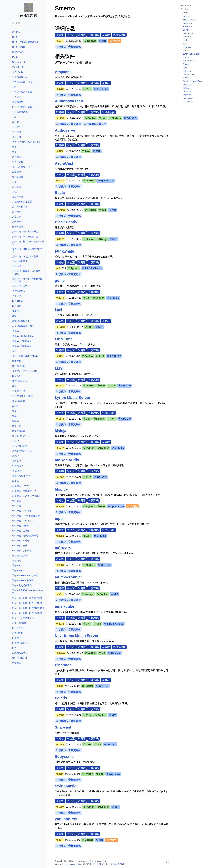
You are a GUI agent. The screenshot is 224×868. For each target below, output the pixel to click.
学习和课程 (18, 162)
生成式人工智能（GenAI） (25, 371)
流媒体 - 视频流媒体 (22, 341)
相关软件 (119, 35)
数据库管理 (18, 227)
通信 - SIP (17, 570)
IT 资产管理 (18, 52)
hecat (66, 864)
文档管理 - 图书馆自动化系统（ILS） (26, 273)
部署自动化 (18, 633)
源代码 (94, 35)
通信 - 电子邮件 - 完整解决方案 (27, 598)
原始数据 (121, 864)
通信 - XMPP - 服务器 (23, 580)
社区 (71, 35)
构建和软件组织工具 (22, 321)
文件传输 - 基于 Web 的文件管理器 (28, 243)
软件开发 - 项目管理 (22, 551)
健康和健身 (18, 102)
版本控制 (17, 361)
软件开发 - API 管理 (22, 511)
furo (80, 864)
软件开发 (17, 506)
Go (86, 298)
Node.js (90, 41)
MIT (103, 41)
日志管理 (17, 296)
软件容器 (17, 501)
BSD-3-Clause (92, 268)
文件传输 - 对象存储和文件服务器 (27, 250)
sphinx (72, 864)
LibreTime (64, 339)
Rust (86, 151)
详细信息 (184, 9)
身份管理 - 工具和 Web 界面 (26, 496)
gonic (60, 280)
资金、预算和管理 (21, 476)
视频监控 (17, 461)
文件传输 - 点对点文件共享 (25, 256)
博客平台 (17, 137)
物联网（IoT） (19, 366)
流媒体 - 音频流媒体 (22, 346)
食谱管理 (17, 663)
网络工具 (17, 426)
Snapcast (63, 727)
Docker (90, 118)
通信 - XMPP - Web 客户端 (25, 575)
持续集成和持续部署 (22, 202)
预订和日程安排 (20, 658)
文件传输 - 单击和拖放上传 (25, 236)
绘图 (14, 411)
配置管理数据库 (20, 643)
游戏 (14, 351)
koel (58, 310)
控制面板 (17, 212)
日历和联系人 (19, 291)
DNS (15, 37)
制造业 (16, 122)
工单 (14, 182)
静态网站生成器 (20, 653)
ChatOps (17, 32)
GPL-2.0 (125, 419)
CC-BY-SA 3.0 (95, 864)
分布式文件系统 (20, 112)
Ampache (63, 72)
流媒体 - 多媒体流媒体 (23, 336)
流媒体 (16, 331)
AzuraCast (64, 163)
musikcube (64, 606)
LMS (59, 368)
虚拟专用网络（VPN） (23, 451)
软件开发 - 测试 (20, 546)
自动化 (16, 441)
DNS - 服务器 (19, 47)
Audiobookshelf (69, 101)
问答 (60, 35)
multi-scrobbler (68, 577)
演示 (106, 35)
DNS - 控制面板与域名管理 (25, 42)
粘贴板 (16, 406)
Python (90, 210)
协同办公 (17, 132)
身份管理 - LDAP (20, 486)
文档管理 (17, 266)
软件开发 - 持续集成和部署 (25, 536)
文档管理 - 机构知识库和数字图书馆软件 (27, 280)
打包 (14, 192)
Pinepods (63, 665)
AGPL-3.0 (101, 89)
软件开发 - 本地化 (21, 541)
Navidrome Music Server (77, 636)
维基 (14, 416)
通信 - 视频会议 (20, 623)
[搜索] (28, 23)
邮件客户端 (18, 628)
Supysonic (64, 757)
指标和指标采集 (20, 207)
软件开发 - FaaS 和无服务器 (26, 516)
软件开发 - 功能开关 (22, 531)
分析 (14, 117)
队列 (14, 648)
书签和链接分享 (20, 77)
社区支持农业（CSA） (23, 396)
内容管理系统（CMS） (23, 107)
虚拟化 (16, 456)
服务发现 (17, 311)
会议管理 (17, 97)
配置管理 (17, 638)
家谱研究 (17, 172)
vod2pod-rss (66, 819)
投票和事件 (18, 197)
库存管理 (17, 187)
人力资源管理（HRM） (23, 82)
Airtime (84, 345)
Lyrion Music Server (73, 398)
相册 (14, 386)
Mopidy (61, 489)
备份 (14, 147)
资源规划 (17, 471)
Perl (112, 419)
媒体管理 (17, 157)
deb (103, 118)
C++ (112, 386)
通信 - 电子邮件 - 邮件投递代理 (27, 613)
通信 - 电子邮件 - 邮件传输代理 (27, 603)
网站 (81, 35)
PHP (87, 89)
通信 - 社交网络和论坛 (23, 618)
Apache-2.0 (106, 181)
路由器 (16, 481)
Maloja (61, 431)
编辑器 (16, 421)
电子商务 (17, 376)
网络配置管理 (19, 431)
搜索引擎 (17, 217)
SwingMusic (66, 786)
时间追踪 (17, 306)
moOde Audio (67, 460)
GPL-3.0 (130, 118)
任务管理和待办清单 (22, 92)
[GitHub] (168, 863)
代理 (14, 87)
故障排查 (17, 222)
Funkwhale (64, 251)
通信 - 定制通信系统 (22, 585)
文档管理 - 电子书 (21, 286)
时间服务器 (18, 301)
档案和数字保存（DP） (24, 326)
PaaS (15, 57)
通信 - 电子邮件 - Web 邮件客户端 (28, 592)
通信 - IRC (17, 565)
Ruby (102, 239)
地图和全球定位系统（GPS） (27, 142)
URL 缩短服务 (19, 62)
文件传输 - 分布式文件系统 (25, 231)
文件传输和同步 (20, 261)
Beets (60, 193)
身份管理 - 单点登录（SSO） (26, 491)
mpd (59, 519)
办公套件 (17, 127)
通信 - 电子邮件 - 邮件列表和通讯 (28, 608)
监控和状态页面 (20, 381)
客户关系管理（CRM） (23, 167)
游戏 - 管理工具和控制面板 (25, 356)
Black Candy (66, 222)
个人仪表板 (18, 72)
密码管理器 (18, 177)
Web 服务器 (18, 67)
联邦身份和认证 (20, 436)
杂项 (14, 316)
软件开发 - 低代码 (21, 526)
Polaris (61, 698)
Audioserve (65, 130)
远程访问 (17, 560)
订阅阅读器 (18, 466)
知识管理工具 (19, 391)
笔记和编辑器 (19, 401)
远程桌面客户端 (20, 556)
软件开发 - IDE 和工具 (23, 521)
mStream (63, 548)
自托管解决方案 (20, 446)
